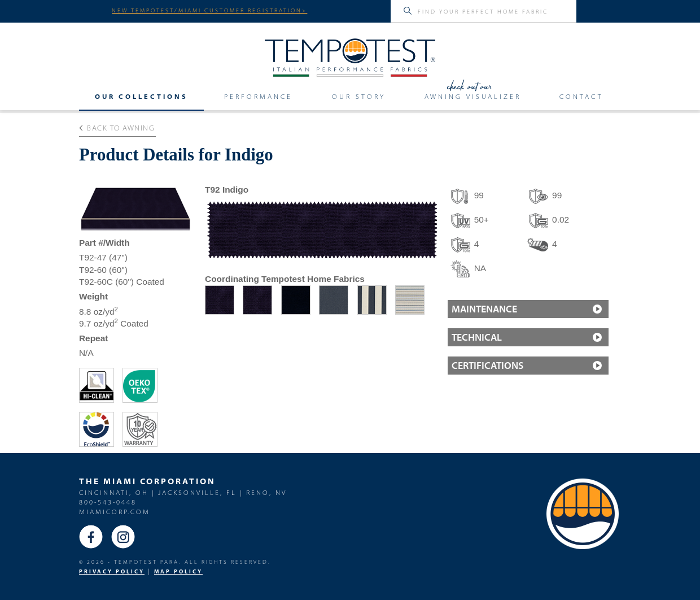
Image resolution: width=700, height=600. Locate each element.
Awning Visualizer (473, 96)
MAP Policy (178, 571)
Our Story (359, 96)
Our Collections (141, 96)
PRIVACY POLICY (112, 571)
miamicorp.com (115, 512)
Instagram (123, 537)
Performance (258, 96)
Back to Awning (117, 128)
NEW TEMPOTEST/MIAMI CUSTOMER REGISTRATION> (209, 10)
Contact (581, 96)
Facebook (91, 537)
